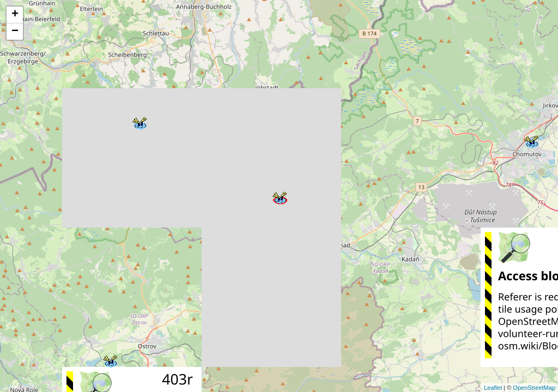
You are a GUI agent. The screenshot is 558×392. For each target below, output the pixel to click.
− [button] (15, 32)
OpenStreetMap (534, 388)
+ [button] (15, 15)
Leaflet (493, 388)
